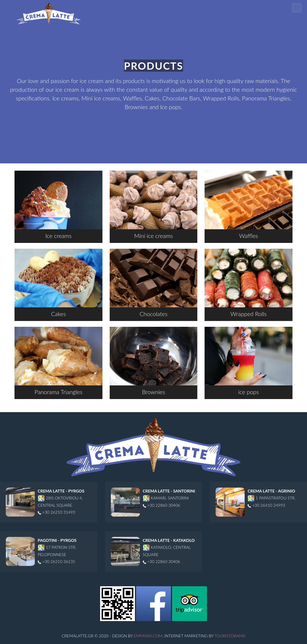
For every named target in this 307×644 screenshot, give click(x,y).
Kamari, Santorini (166, 498)
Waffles (249, 205)
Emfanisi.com (148, 636)
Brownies (154, 361)
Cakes (58, 283)
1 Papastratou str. (271, 498)
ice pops (249, 361)
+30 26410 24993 (266, 505)
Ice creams (58, 205)
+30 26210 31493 (56, 512)
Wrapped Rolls (249, 283)
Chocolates (154, 283)
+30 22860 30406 (161, 505)
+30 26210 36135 (56, 561)
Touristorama (230, 636)
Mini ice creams (154, 205)
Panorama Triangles (58, 361)
